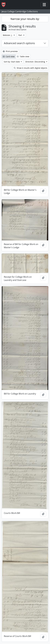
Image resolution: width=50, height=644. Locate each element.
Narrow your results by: (25, 19)
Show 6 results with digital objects (30, 68)
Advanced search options (19, 43)
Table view (23, 56)
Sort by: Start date (12, 62)
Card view (9, 56)
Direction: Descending (35, 62)
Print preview (10, 51)
